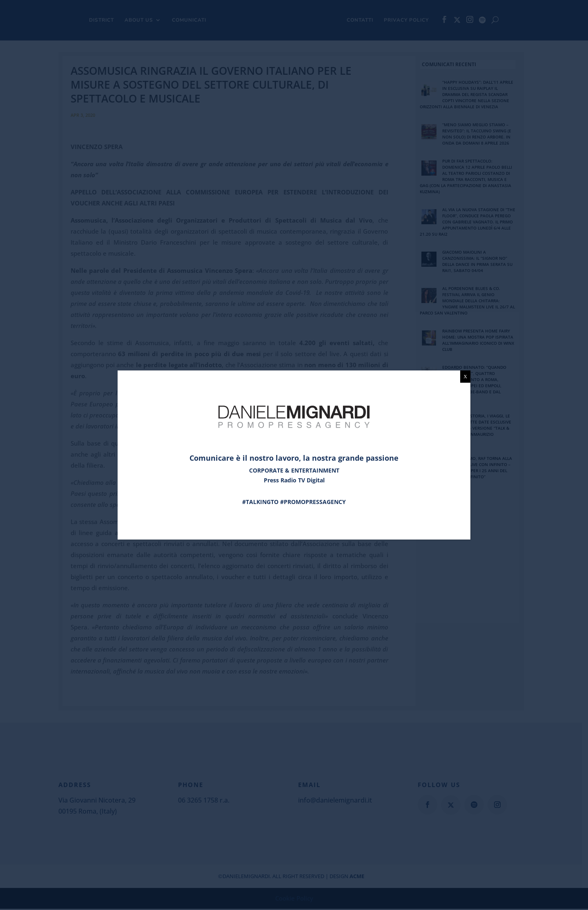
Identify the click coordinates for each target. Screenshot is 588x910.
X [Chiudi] (465, 377)
